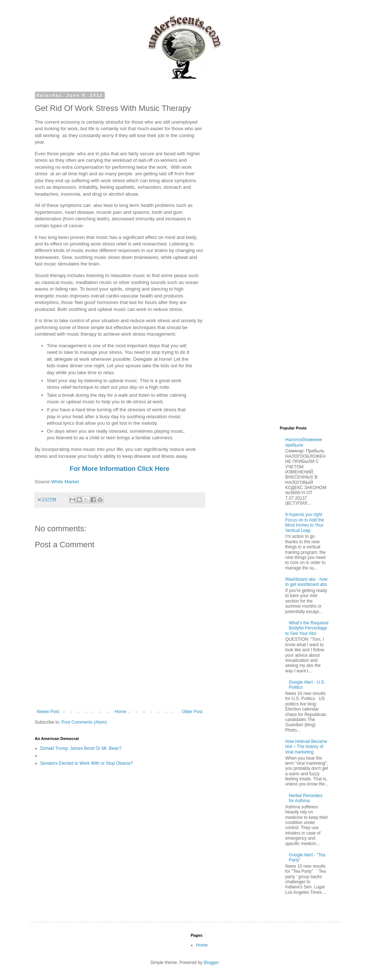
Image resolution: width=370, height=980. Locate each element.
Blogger (211, 963)
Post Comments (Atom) (84, 722)
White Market (64, 482)
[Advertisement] (274, 139)
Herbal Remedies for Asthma (306, 798)
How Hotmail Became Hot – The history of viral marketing (306, 747)
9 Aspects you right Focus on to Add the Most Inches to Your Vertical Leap (305, 522)
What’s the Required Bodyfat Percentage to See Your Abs (307, 628)
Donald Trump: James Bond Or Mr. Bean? (81, 748)
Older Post (192, 712)
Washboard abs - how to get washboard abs (306, 582)
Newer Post (48, 712)
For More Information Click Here (119, 469)
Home (120, 712)
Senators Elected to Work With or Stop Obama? (87, 763)
